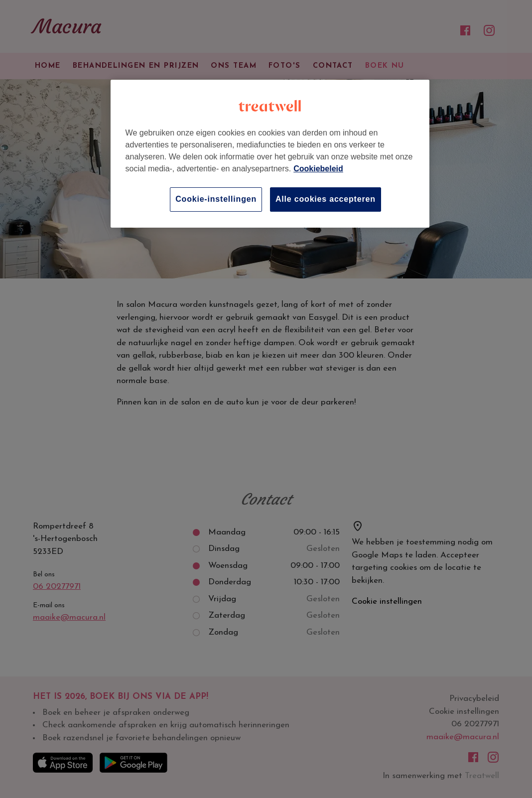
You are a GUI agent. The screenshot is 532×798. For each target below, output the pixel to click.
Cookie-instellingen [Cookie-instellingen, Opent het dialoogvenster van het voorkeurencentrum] (216, 199)
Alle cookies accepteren (326, 199)
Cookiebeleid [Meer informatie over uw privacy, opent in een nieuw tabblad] (318, 169)
